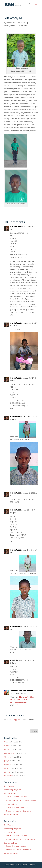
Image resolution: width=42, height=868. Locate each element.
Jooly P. (7, 761)
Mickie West (11, 23)
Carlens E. (8, 772)
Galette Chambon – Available (16, 797)
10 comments (22, 26)
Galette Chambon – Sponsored (17, 807)
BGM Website (9, 786)
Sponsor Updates (11, 804)
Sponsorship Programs (13, 790)
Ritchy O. (7, 749)
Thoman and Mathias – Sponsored (19, 811)
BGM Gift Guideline (11, 815)
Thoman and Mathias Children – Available (21, 800)
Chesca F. (8, 768)
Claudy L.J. (8, 757)
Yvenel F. (7, 746)
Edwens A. (8, 765)
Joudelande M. (9, 753)
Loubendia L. (9, 776)
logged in (17, 720)
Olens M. (7, 742)
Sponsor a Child (10, 794)
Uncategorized (10, 26)
